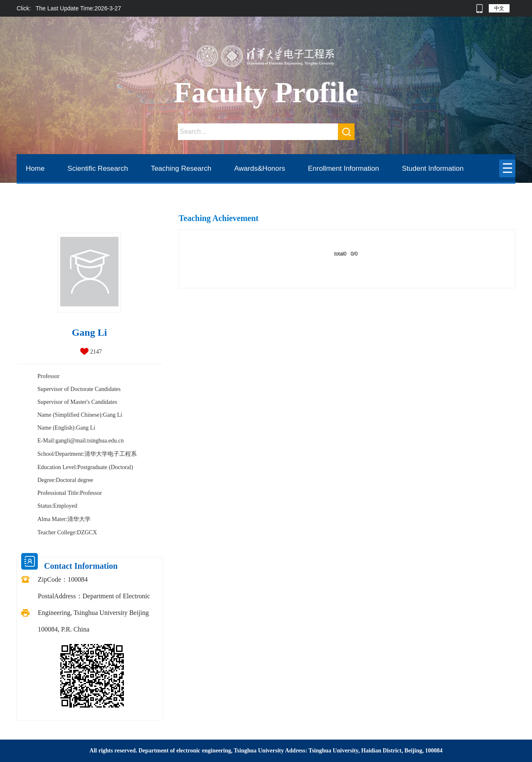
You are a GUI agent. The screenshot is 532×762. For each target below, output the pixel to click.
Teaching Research (181, 168)
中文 (499, 8)
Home (35, 168)
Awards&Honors (260, 168)
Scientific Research (98, 168)
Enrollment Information (344, 168)
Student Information (433, 168)
